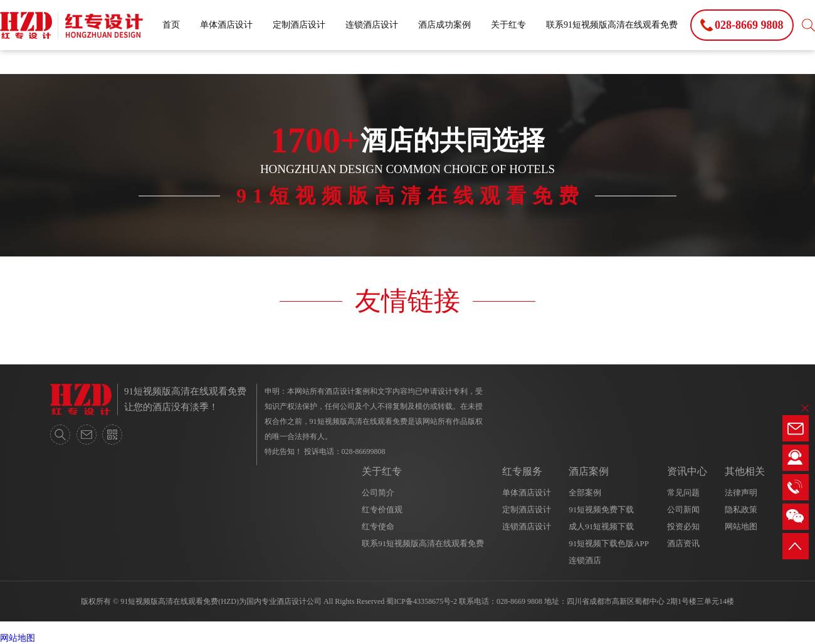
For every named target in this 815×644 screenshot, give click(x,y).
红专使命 (378, 526)
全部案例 (585, 493)
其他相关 (745, 471)
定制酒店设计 (299, 25)
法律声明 (741, 493)
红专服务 (522, 471)
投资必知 (683, 526)
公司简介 (378, 493)
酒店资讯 (683, 543)
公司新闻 (683, 509)
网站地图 (741, 526)
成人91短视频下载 (601, 526)
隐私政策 (741, 509)
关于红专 (508, 25)
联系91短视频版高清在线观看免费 (612, 25)
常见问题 (683, 493)
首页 (171, 25)
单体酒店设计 (226, 25)
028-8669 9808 (519, 601)
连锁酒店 (585, 560)
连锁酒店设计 (372, 25)
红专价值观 (382, 509)
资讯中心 (687, 471)
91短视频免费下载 (601, 509)
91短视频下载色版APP (609, 543)
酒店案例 (589, 471)
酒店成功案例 (444, 25)
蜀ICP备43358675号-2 (422, 601)
